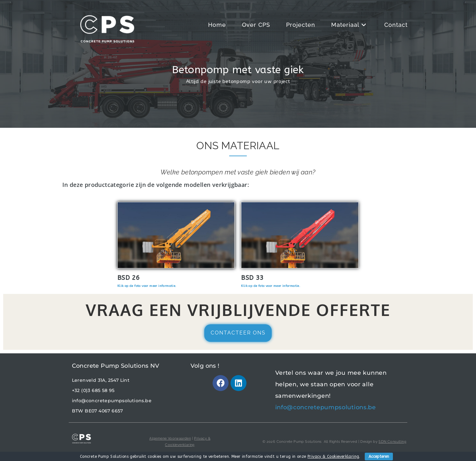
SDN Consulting (392, 442)
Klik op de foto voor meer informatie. (147, 286)
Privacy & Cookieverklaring (333, 457)
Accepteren (379, 457)
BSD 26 (129, 278)
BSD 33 (252, 278)
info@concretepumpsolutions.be (112, 401)
